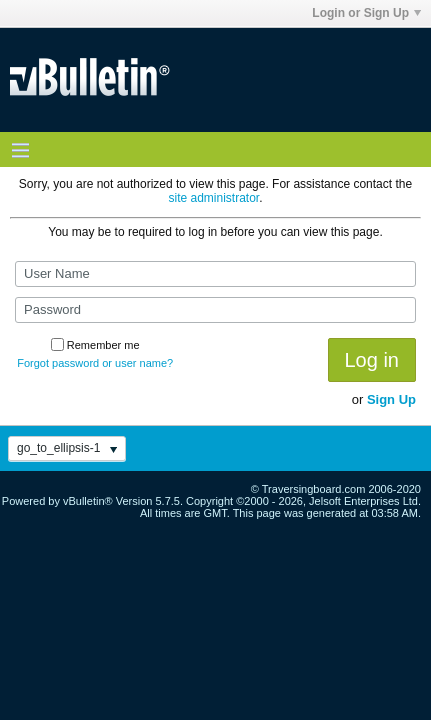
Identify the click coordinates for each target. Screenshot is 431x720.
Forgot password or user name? (95, 363)
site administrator (213, 198)
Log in (372, 360)
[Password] (215, 310)
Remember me (95, 345)
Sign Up (391, 399)
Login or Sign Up (366, 13)
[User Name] (215, 274)
